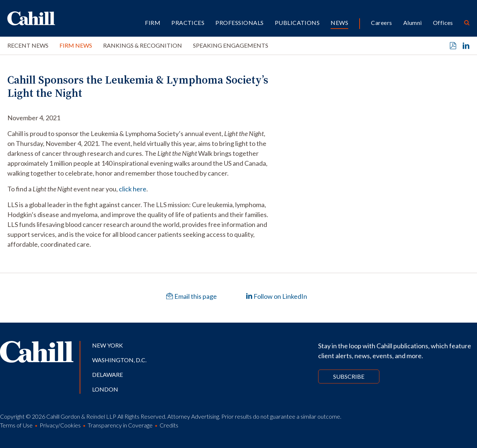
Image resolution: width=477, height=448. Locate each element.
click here (133, 189)
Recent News (28, 45)
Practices (188, 23)
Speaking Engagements (231, 45)
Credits (169, 425)
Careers (381, 23)
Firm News (76, 45)
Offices (443, 23)
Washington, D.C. (119, 360)
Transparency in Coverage (120, 425)
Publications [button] (297, 23)
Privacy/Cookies (60, 425)
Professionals (239, 23)
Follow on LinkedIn (276, 296)
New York (108, 345)
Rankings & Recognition (143, 45)
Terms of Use (16, 425)
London (105, 389)
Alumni (413, 23)
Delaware (108, 374)
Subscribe (349, 376)
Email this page (192, 296)
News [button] (339, 23)
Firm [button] (153, 23)
